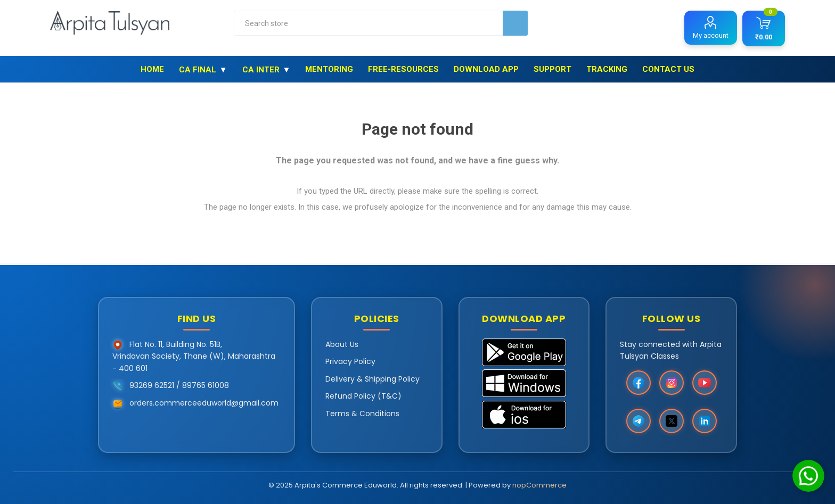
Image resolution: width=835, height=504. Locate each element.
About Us (342, 344)
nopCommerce (539, 485)
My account (711, 35)
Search (515, 23)
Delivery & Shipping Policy (373, 379)
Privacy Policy (350, 361)
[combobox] (368, 23)
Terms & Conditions (362, 414)
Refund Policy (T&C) (363, 396)
